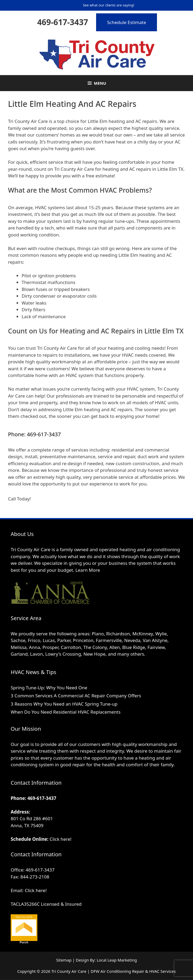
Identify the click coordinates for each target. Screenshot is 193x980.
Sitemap (64, 960)
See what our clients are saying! (108, 5)
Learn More (88, 570)
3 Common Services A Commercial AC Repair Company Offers (76, 696)
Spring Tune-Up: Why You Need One (49, 688)
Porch (24, 942)
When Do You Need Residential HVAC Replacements (66, 712)
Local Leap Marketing (117, 960)
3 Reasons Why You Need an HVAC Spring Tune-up (64, 704)
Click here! (61, 839)
